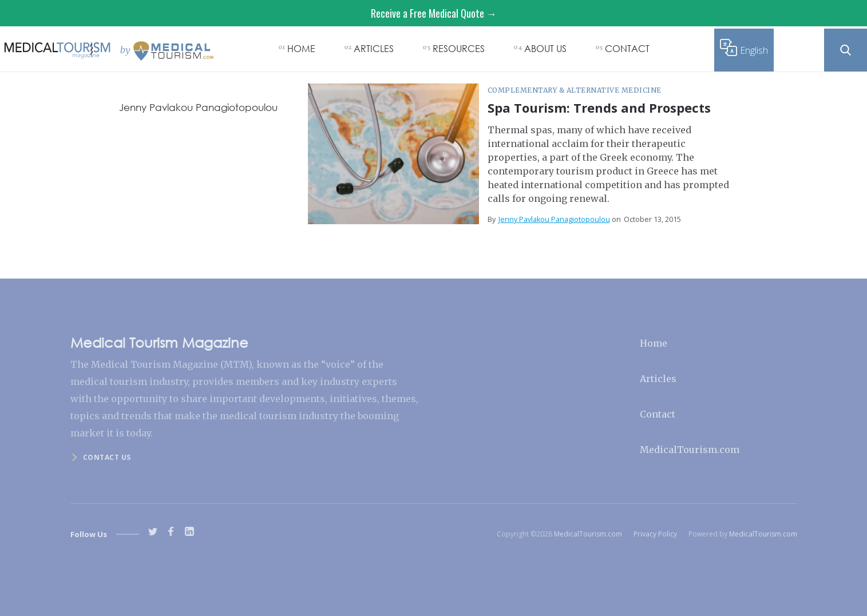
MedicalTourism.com (690, 450)
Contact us (107, 457)
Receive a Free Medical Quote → (434, 13)
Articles (658, 379)
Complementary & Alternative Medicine (575, 90)
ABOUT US (545, 48)
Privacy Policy (655, 534)
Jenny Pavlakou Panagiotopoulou (554, 219)
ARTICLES (374, 48)
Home (654, 343)
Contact (658, 414)
